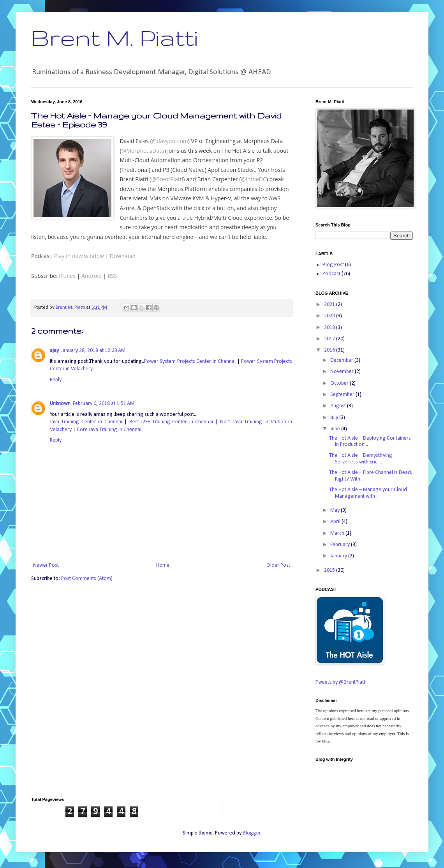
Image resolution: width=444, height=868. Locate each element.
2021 (330, 305)
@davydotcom (170, 141)
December (342, 360)
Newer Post (46, 565)
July (335, 418)
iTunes (67, 276)
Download (123, 256)
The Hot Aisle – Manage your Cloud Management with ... (368, 493)
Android (92, 276)
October (340, 383)
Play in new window (79, 256)
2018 (330, 328)
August (339, 406)
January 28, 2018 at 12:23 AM (93, 351)
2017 (330, 339)
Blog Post (333, 265)
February (341, 545)
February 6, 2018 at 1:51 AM (104, 404)
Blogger (252, 833)
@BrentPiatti (167, 179)
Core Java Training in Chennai (109, 430)
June (336, 429)
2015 (330, 570)
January (339, 556)
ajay (54, 351)
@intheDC (254, 179)
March (338, 533)
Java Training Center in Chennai (86, 422)
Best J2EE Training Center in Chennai (171, 422)
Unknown (60, 404)
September (343, 395)
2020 (330, 316)
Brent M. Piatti (115, 37)
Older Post (278, 565)
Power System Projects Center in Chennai (190, 362)
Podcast (331, 274)
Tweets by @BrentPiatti (341, 682)
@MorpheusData (143, 151)
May (336, 510)
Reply (56, 380)
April (336, 522)
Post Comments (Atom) (87, 579)
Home (163, 565)
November (343, 372)
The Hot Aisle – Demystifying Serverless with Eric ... (361, 459)
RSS (112, 276)
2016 (330, 350)
